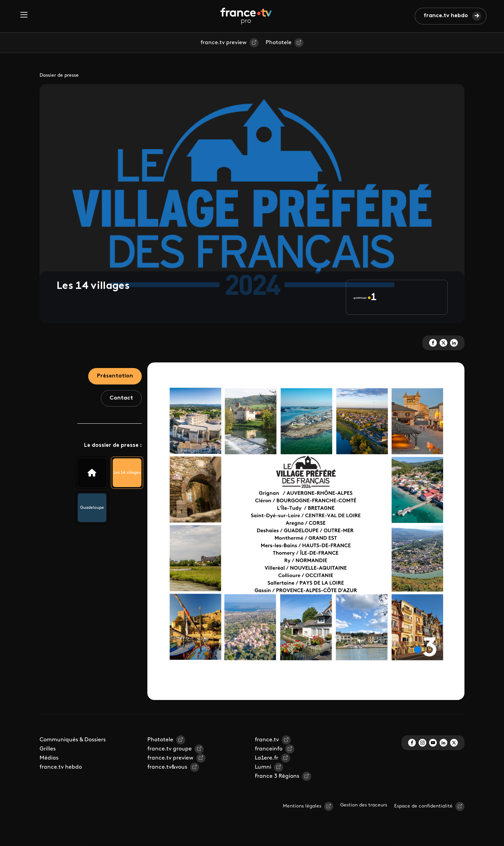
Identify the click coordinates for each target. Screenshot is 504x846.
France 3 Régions (277, 776)
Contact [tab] (121, 398)
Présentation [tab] (115, 376)
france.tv (267, 740)
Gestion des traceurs (364, 805)
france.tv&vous (167, 767)
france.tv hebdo (446, 16)
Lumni (263, 767)
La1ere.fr (267, 758)
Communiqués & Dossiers (73, 740)
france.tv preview (224, 43)
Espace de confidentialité (423, 806)
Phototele (279, 43)
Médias (49, 758)
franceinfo (269, 749)
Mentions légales (302, 806)
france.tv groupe (170, 749)
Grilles (48, 749)
